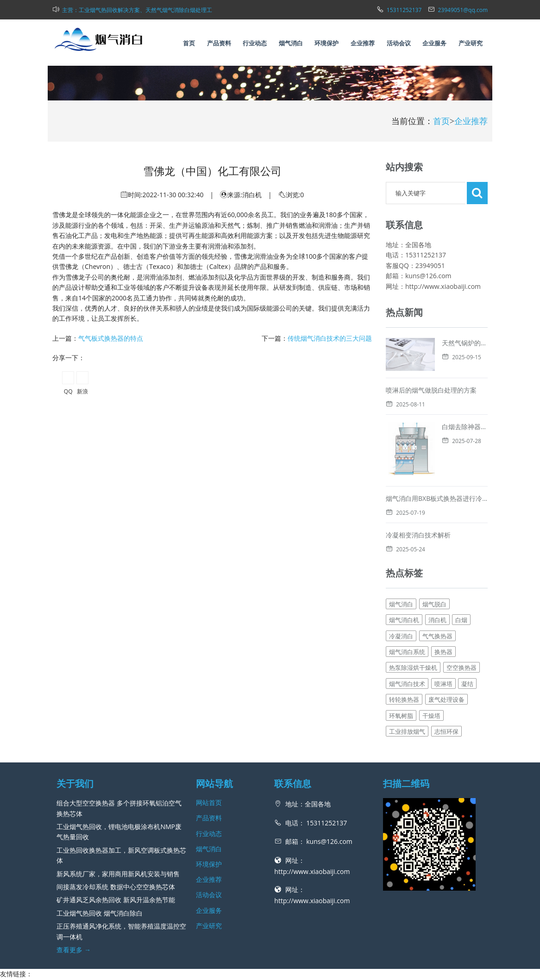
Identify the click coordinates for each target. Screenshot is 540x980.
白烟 (461, 585)
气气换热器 (437, 601)
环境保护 (327, 43)
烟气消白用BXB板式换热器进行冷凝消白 (444, 463)
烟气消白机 (404, 585)
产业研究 (471, 43)
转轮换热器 (404, 664)
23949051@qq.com (463, 10)
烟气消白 (291, 43)
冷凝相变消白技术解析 (418, 500)
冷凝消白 (401, 601)
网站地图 (312, 968)
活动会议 (399, 43)
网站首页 (209, 767)
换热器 (443, 617)
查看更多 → (74, 914)
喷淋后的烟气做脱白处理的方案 (431, 390)
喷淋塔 (443, 649)
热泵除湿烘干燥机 (413, 632)
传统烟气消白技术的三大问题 (330, 338)
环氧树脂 (401, 680)
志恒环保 (446, 696)
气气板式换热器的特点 (111, 338)
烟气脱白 (434, 569)
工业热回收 (16, 949)
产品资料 (219, 43)
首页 (189, 43)
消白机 (437, 585)
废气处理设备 (446, 664)
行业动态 (255, 43)
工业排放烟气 (407, 696)
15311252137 (404, 10)
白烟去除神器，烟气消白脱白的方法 (438, 427)
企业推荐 (363, 43)
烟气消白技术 (407, 649)
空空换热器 (462, 632)
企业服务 (434, 43)
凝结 (467, 649)
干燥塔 (431, 680)
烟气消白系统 (407, 617)
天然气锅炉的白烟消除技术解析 (487, 343)
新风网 (289, 968)
